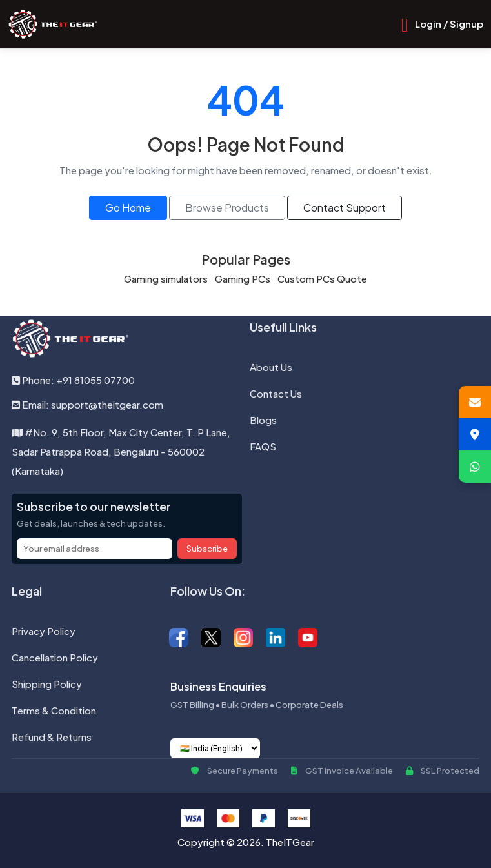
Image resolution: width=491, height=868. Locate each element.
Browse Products (227, 207)
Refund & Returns (52, 737)
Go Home (128, 207)
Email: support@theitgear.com (87, 404)
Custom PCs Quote (322, 278)
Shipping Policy (47, 684)
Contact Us (276, 393)
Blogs (263, 420)
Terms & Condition (54, 710)
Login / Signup (449, 24)
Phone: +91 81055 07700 (73, 380)
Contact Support (345, 207)
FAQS (263, 446)
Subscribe (207, 549)
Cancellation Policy (55, 657)
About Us (271, 367)
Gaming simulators (166, 278)
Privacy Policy (44, 631)
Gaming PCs (243, 278)
